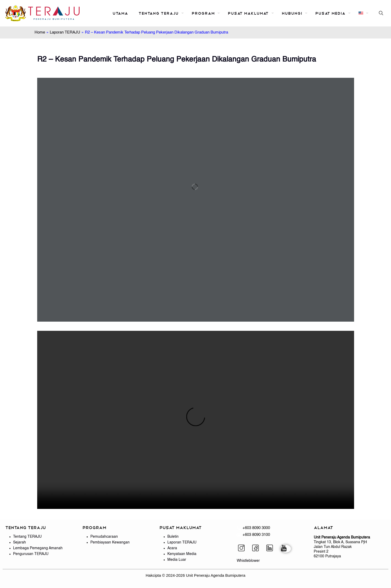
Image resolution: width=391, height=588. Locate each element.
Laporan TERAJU (65, 32)
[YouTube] (286, 549)
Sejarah (20, 542)
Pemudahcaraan (104, 537)
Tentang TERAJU (27, 537)
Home (40, 32)
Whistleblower (248, 561)
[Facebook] (257, 549)
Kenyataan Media (182, 554)
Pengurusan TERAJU (31, 554)
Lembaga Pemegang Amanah (38, 548)
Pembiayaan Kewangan (110, 542)
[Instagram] (243, 549)
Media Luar (177, 560)
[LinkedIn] (272, 549)
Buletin (173, 537)
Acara (172, 548)
